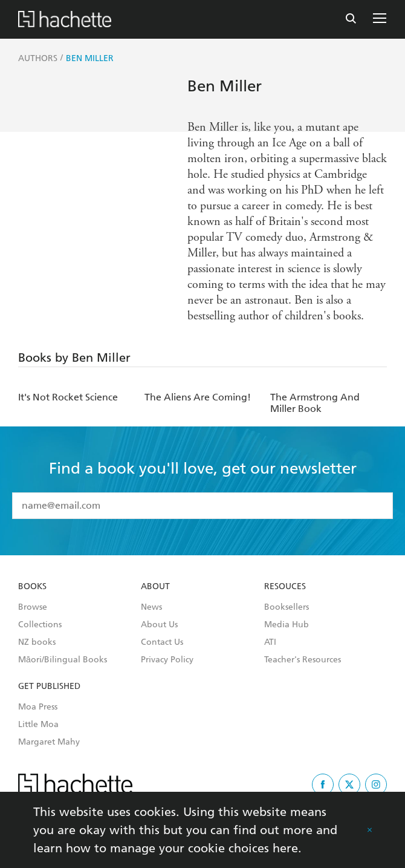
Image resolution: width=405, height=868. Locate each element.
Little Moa (38, 725)
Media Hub (287, 625)
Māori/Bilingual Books (63, 660)
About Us (159, 625)
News (151, 607)
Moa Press (38, 707)
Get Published (49, 687)
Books (32, 587)
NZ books (37, 642)
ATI (270, 642)
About (155, 587)
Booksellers (287, 607)
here (285, 848)
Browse (33, 607)
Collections (40, 625)
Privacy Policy (167, 660)
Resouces (285, 587)
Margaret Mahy (49, 742)
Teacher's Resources (303, 660)
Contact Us (162, 642)
